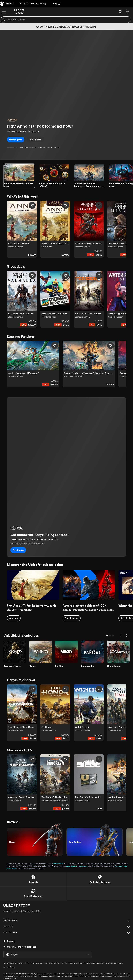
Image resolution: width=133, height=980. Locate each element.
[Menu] (4, 12)
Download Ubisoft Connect (33, 4)
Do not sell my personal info (56, 963)
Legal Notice (102, 963)
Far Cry (8, 868)
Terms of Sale (116, 963)
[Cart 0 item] (127, 12)
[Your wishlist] (120, 12)
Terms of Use (9, 963)
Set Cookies (37, 963)
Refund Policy (9, 967)
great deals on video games (77, 866)
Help (57, 4)
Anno (14, 868)
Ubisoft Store (58, 864)
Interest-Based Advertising (82, 963)
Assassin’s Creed (121, 866)
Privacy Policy (23, 963)
